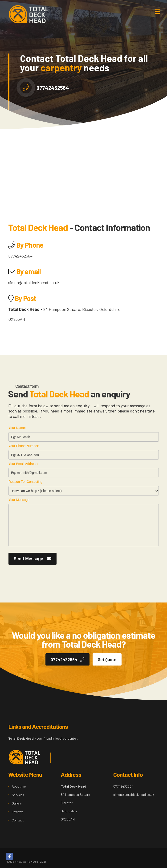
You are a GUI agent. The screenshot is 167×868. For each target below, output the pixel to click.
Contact (18, 820)
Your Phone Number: (24, 446)
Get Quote (107, 659)
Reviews (18, 812)
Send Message (33, 559)
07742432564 (53, 88)
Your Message (19, 500)
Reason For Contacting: (26, 482)
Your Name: (17, 428)
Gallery (17, 803)
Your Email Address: (23, 464)
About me (19, 786)
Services (18, 795)
